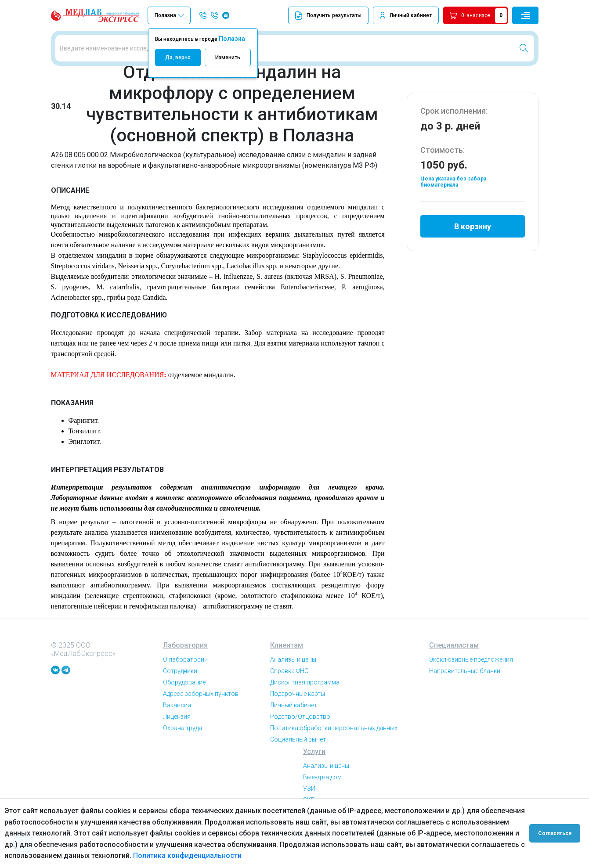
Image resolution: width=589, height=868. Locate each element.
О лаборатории (185, 663)
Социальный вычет (298, 743)
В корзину (473, 230)
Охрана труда (182, 732)
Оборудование (184, 686)
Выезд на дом (322, 781)
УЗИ (309, 792)
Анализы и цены (293, 663)
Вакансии (177, 709)
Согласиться (555, 833)
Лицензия (177, 720)
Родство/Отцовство (300, 720)
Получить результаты (328, 16)
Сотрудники (180, 675)
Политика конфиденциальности (187, 855)
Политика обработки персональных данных (334, 732)
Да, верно (178, 58)
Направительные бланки (465, 675)
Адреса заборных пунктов (201, 698)
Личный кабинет (411, 15)
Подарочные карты (298, 698)
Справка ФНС (289, 675)
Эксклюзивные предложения (471, 663)
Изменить (228, 58)
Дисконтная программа (305, 686)
